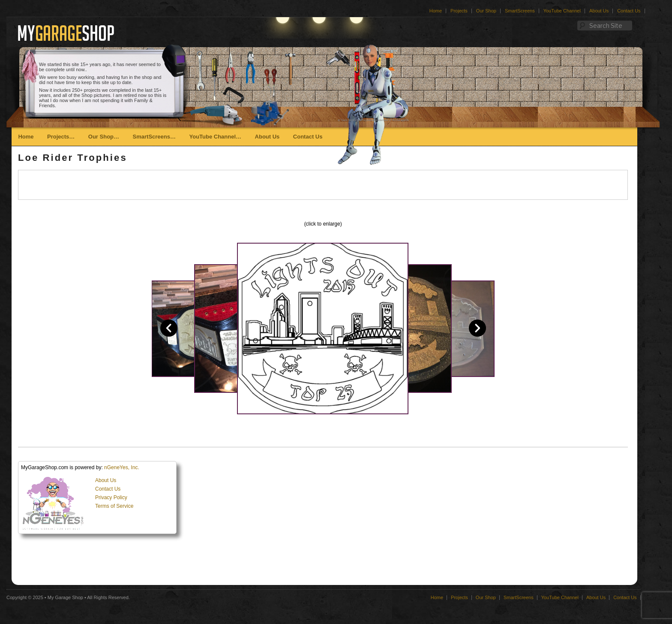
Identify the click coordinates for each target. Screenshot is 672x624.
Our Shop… (104, 137)
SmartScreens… (154, 137)
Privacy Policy (111, 497)
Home (436, 11)
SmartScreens (520, 11)
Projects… (61, 137)
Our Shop (486, 11)
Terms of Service (114, 506)
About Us (599, 11)
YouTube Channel (562, 11)
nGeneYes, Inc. (122, 467)
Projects (459, 11)
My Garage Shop (65, 597)
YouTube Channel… (215, 137)
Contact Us (629, 11)
